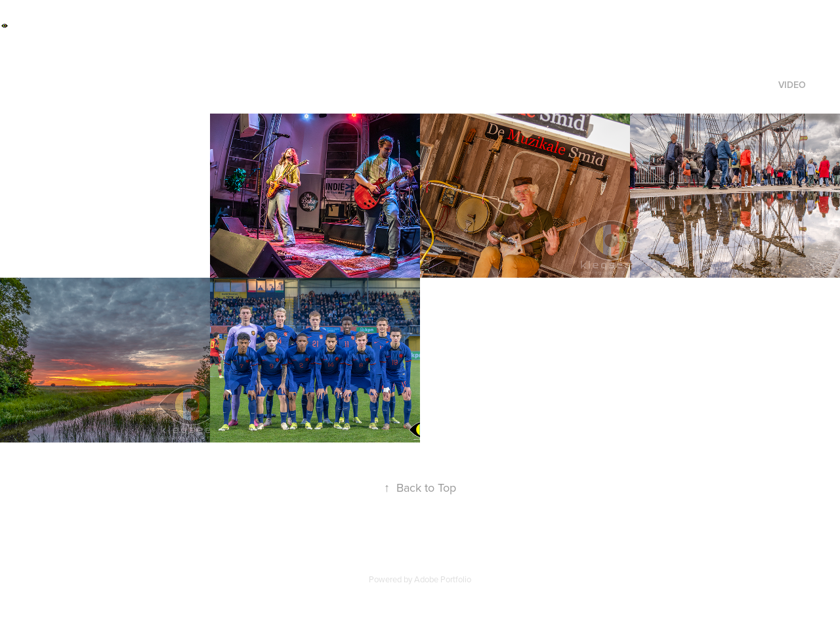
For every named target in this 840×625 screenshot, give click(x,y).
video (792, 85)
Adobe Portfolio (443, 579)
